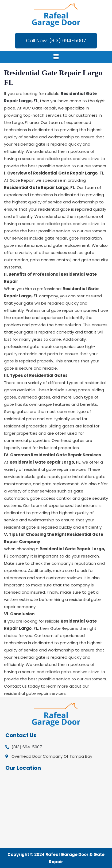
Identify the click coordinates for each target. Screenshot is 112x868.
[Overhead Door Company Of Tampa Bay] (56, 809)
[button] (56, 57)
